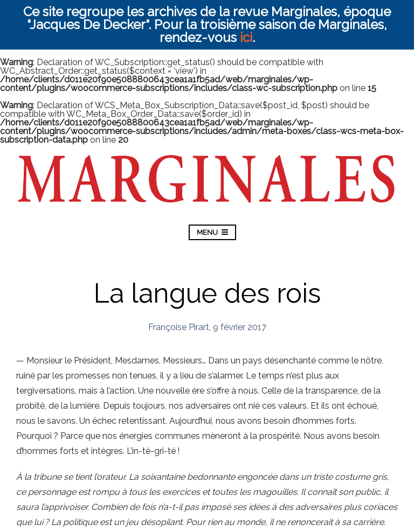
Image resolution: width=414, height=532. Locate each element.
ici (246, 37)
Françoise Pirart (179, 327)
